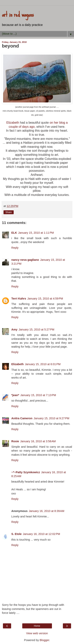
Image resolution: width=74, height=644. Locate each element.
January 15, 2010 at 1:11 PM (36, 233)
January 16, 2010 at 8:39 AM (46, 511)
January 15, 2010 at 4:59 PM (45, 299)
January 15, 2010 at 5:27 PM (36, 329)
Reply (15, 248)
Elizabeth (13, 123)
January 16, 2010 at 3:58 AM (38, 441)
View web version (37, 633)
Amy (14, 329)
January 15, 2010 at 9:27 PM (51, 418)
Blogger (44, 640)
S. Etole (16, 534)
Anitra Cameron (22, 418)
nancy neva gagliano (25, 260)
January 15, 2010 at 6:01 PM (43, 364)
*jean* (15, 395)
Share (9, 212)
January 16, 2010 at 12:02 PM (41, 534)
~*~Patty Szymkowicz (26, 472)
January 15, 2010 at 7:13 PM (38, 395)
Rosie (15, 441)
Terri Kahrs (19, 299)
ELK (14, 233)
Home (37, 626)
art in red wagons (18, 14)
